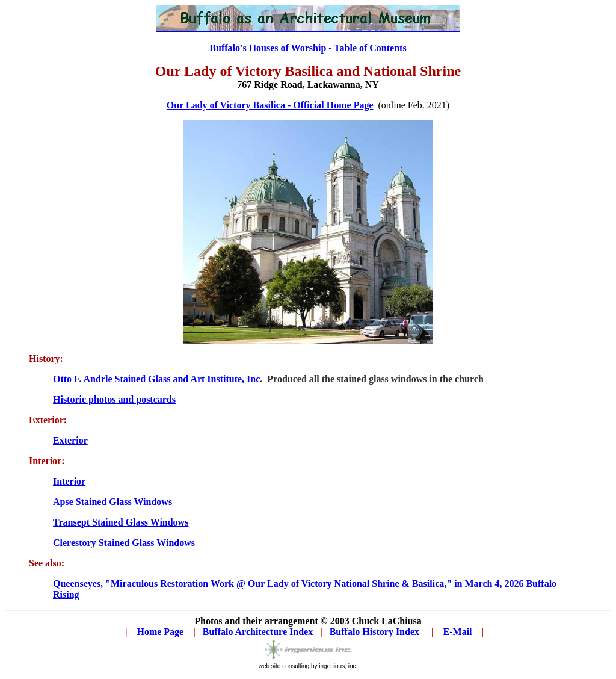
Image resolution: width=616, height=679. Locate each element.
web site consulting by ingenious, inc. (308, 666)
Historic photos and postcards (114, 399)
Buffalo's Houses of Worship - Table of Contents (308, 48)
